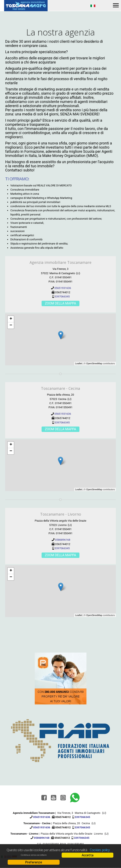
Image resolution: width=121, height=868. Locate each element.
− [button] (11, 325)
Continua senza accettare (34, 855)
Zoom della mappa (60, 303)
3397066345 (62, 296)
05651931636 (63, 288)
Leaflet (79, 363)
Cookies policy (100, 850)
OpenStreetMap (94, 363)
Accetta (87, 855)
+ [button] (11, 319)
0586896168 (63, 540)
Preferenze (34, 862)
